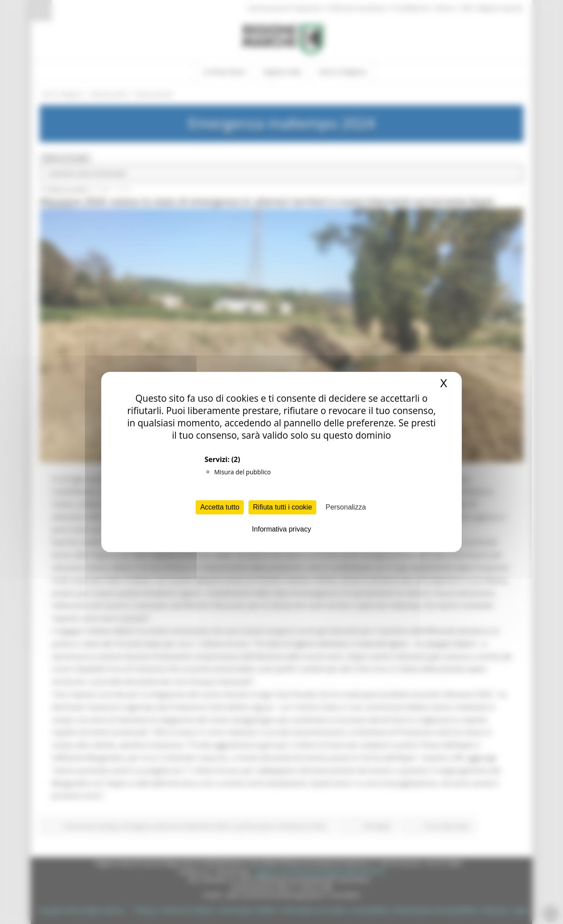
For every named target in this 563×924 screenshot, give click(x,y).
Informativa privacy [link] (281, 529)
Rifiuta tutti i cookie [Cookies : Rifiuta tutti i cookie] (282, 507)
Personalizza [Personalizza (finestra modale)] (346, 507)
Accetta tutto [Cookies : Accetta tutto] (220, 507)
